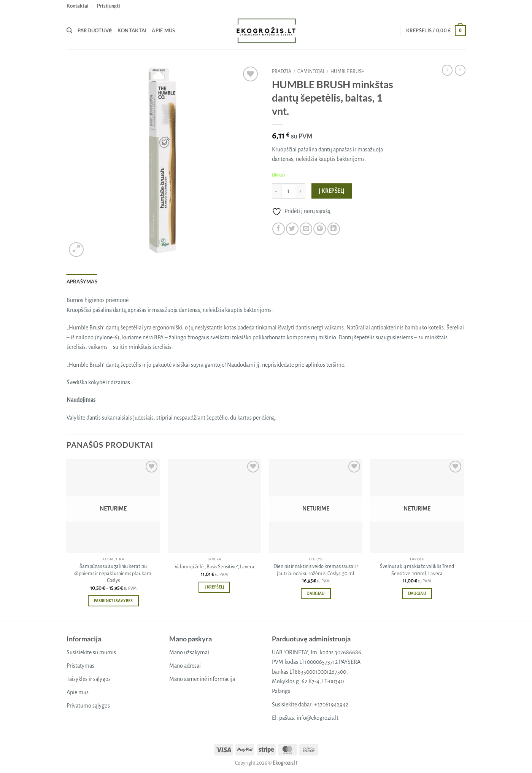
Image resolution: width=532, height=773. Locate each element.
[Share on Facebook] (279, 229)
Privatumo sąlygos (88, 706)
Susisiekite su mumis (91, 652)
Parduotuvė (95, 30)
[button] (109, 6)
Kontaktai (78, 6)
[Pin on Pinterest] (320, 229)
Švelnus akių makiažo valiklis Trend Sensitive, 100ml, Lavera (417, 570)
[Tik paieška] (69, 30)
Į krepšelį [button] (214, 587)
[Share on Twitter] (292, 229)
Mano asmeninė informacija (202, 679)
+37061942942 (331, 705)
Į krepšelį (332, 191)
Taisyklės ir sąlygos (89, 679)
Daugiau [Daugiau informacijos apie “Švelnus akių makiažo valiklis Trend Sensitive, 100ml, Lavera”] (417, 594)
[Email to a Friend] (306, 229)
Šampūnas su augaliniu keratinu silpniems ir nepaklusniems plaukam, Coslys (113, 573)
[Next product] (447, 70)
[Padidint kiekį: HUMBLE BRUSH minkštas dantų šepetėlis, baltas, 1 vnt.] (301, 191)
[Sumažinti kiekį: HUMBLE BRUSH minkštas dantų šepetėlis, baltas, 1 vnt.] (276, 191)
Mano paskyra (191, 639)
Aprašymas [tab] (82, 282)
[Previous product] (460, 70)
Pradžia (282, 72)
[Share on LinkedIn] (334, 229)
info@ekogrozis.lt (318, 718)
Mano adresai (185, 666)
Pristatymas (80, 666)
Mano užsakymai (189, 652)
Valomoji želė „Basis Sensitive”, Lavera (214, 567)
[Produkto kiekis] (289, 191)
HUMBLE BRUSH (348, 72)
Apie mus (163, 30)
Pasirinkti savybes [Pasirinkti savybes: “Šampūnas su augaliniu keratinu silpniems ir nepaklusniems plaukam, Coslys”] (113, 601)
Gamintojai (311, 72)
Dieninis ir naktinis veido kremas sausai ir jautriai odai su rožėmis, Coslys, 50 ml (316, 570)
